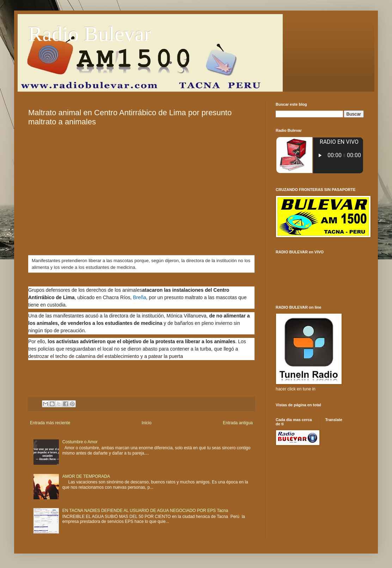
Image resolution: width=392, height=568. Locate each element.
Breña (139, 297)
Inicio (147, 423)
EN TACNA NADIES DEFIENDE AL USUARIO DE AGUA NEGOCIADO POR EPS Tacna (145, 511)
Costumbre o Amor (80, 442)
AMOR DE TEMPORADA (86, 476)
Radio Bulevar (90, 34)
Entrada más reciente (50, 423)
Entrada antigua (238, 423)
